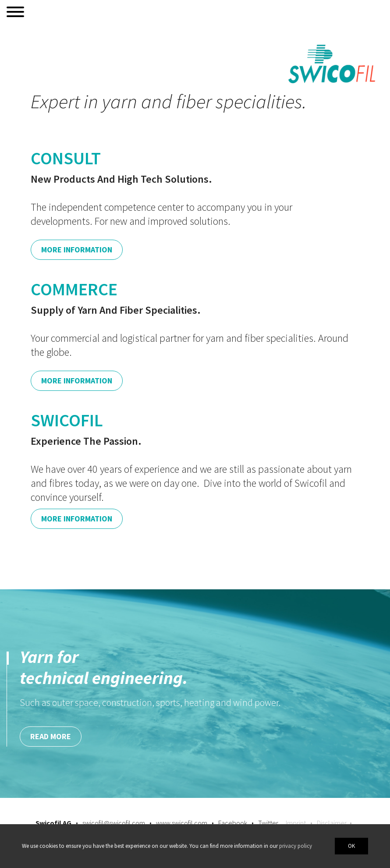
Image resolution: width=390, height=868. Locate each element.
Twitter (268, 823)
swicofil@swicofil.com (114, 823)
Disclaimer (332, 823)
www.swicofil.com (182, 823)
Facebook (233, 823)
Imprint (296, 823)
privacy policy (296, 846)
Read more (51, 736)
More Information (77, 250)
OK (351, 846)
